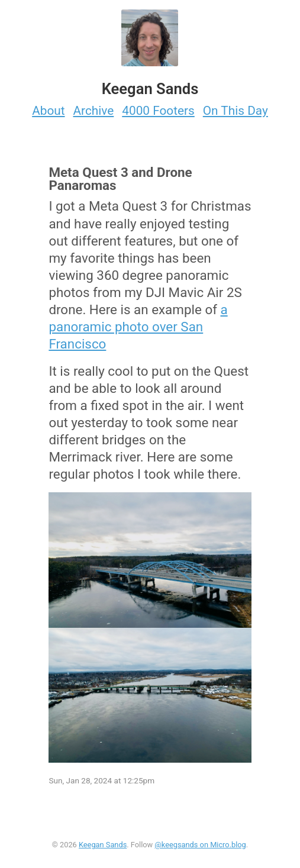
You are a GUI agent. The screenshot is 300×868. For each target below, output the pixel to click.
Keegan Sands (103, 845)
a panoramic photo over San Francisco (138, 327)
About (48, 111)
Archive (94, 111)
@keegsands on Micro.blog (200, 845)
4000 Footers (158, 111)
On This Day (236, 111)
